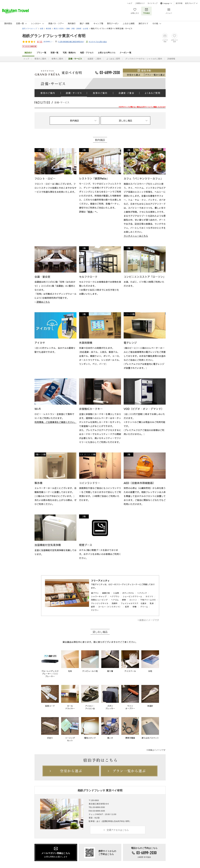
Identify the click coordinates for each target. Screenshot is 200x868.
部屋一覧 (55, 53)
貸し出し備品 (125, 121)
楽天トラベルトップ (30, 29)
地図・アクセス (87, 53)
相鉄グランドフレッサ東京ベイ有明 (54, 36)
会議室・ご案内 (94, 59)
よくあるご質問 (113, 59)
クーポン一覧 (125, 53)
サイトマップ (153, 3)
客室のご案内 (40, 59)
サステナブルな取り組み (98, 42)
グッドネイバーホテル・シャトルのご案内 (144, 59)
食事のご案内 (57, 59)
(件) (48, 42)
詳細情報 (171, 59)
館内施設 (75, 121)
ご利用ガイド (140, 3)
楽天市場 (179, 3)
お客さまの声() (107, 53)
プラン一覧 (41, 53)
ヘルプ (130, 3)
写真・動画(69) (69, 53)
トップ (26, 59)
